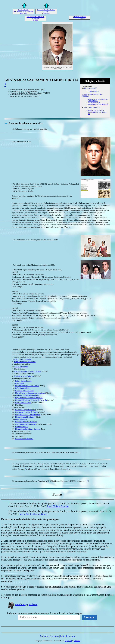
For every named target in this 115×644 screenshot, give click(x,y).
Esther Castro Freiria (23, 381)
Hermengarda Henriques (25, 417)
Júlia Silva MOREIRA (90, 88)
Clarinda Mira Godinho (24, 390)
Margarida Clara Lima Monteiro (28, 414)
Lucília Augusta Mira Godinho (27, 395)
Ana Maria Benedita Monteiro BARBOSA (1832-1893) (46, 11)
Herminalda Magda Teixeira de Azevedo (31, 400)
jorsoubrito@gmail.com (22, 604)
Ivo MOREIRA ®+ (94, 91)
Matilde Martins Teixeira (24, 376)
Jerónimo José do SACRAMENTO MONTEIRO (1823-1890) (23, 11)
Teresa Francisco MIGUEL (92, 107)
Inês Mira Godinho (23, 388)
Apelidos (54, 636)
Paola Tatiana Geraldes (58, 506)
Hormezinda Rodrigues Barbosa (28, 429)
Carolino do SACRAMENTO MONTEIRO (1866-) (36, 18)
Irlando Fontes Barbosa (24, 439)
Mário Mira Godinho (22, 359)
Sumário (44, 636)
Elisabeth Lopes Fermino (25, 410)
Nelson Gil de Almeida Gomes (33, 514)
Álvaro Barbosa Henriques (26, 424)
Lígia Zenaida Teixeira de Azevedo (29, 398)
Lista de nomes (67, 636)
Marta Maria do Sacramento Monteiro (30, 393)
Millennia (77, 641)
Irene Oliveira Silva (23, 402)
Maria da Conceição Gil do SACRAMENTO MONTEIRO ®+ (97, 112)
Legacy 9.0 (68, 641)
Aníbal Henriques (21, 366)
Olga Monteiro (21, 419)
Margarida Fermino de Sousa (27, 412)
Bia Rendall (20, 383)
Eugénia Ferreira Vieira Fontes (27, 386)
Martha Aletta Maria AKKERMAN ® (80, 18)
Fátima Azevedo (22, 427)
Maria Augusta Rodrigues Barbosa (28, 371)
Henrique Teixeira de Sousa (26, 422)
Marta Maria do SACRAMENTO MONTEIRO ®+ (98, 100)
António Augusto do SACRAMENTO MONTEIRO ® (98, 103)
